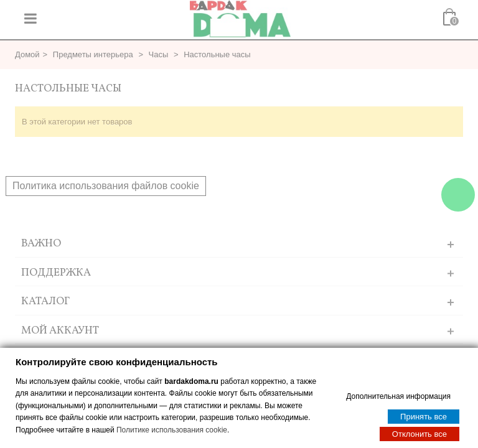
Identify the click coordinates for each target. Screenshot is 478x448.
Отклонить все (419, 433)
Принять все (424, 416)
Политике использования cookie (172, 429)
